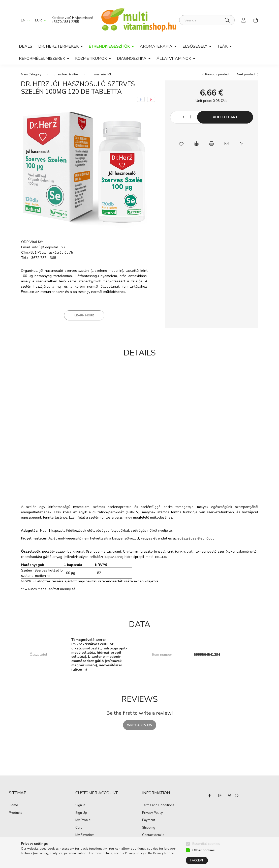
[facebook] (141, 99)
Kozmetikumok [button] (91, 58)
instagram (220, 796)
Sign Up (81, 813)
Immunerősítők (101, 74)
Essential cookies (206, 844)
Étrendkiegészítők (66, 74)
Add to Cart (225, 117)
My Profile (83, 820)
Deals (26, 46)
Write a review (140, 725)
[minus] (177, 117)
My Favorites (85, 835)
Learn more (84, 315)
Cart (79, 828)
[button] (181, 144)
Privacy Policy (152, 813)
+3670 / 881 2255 (65, 22)
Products (15, 813)
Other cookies (204, 850)
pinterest (230, 796)
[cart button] (256, 20)
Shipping (149, 828)
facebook (210, 796)
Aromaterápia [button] (157, 46)
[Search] (207, 20)
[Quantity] (184, 117)
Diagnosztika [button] (132, 58)
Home (13, 805)
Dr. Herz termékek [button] (59, 46)
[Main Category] (31, 74)
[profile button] (244, 20)
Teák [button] (223, 46)
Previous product (217, 74)
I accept (197, 860)
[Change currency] (40, 20)
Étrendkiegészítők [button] (110, 46)
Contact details (153, 835)
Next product (246, 74)
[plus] (191, 117)
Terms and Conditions (158, 805)
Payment (149, 820)
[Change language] (24, 20)
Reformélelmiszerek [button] (42, 58)
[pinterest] (151, 99)
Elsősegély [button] (195, 46)
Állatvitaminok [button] (174, 58)
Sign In (80, 805)
